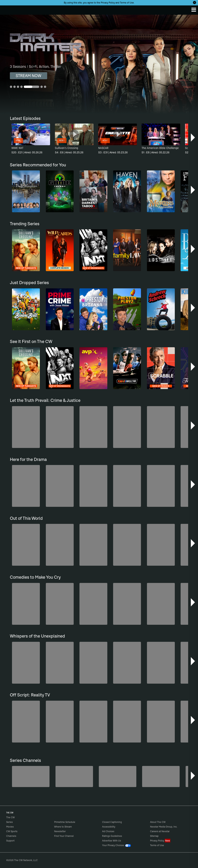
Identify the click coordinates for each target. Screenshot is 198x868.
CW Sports (12, 831)
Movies (10, 827)
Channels (11, 836)
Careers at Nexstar (160, 831)
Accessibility (109, 827)
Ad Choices (108, 831)
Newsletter (60, 831)
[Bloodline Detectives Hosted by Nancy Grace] (118, 776)
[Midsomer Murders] (31, 776)
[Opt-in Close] (195, 3)
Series (9, 822)
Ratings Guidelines (112, 836)
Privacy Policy (108, 3)
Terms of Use (127, 3)
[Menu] (194, 10)
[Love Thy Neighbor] (161, 776)
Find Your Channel (64, 836)
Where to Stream (63, 827)
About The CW (158, 822)
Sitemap (154, 836)
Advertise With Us (112, 841)
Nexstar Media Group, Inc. (164, 827)
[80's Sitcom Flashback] (74, 776)
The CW (7, 9)
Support (10, 841)
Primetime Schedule (65, 822)
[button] (193, 138)
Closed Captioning (112, 822)
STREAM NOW (29, 76)
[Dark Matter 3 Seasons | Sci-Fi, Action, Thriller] (99, 64)
